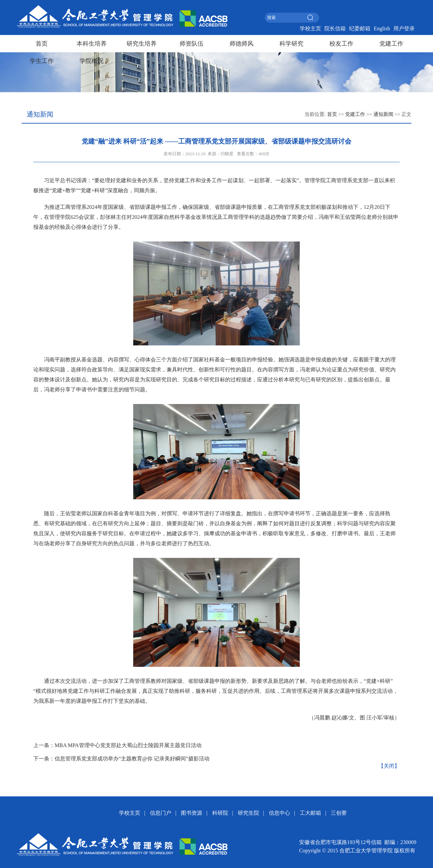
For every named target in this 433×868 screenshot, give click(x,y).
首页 (42, 44)
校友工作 (341, 44)
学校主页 (310, 28)
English (382, 28)
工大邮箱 (310, 813)
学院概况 (92, 61)
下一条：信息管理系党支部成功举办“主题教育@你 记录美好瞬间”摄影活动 (121, 759)
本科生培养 (92, 44)
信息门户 (161, 813)
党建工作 (391, 44)
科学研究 (291, 44)
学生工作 (42, 61)
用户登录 (404, 28)
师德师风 (241, 44)
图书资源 (192, 813)
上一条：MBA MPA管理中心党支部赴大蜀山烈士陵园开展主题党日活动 (117, 745)
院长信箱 (335, 28)
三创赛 (339, 813)
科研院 (220, 813)
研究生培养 (142, 44)
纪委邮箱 (360, 28)
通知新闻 (383, 114)
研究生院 (248, 813)
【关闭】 (389, 766)
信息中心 (279, 813)
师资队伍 (192, 44)
